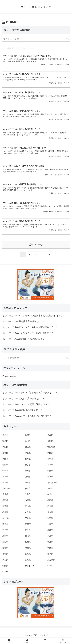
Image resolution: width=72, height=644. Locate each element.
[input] (36, 39)
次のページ (36, 246)
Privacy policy (9, 378)
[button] (68, 39)
